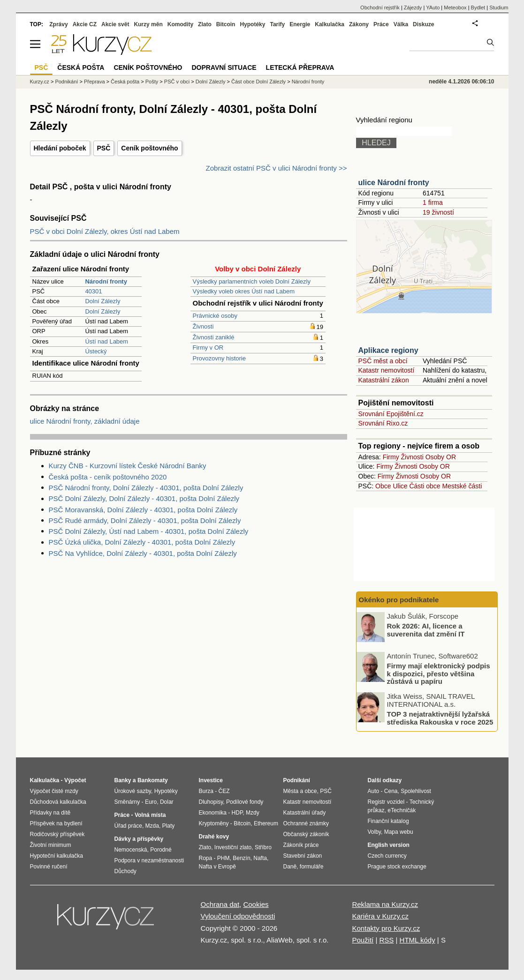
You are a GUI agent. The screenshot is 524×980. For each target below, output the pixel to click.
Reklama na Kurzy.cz (385, 904)
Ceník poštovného (149, 148)
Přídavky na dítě (50, 813)
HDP (237, 813)
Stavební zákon (303, 856)
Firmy (391, 457)
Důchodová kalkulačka (58, 802)
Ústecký (96, 351)
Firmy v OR (208, 348)
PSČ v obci (177, 82)
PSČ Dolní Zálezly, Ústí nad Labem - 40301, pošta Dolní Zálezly (149, 531)
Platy (169, 826)
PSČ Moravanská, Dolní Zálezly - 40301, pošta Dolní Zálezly (143, 510)
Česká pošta (125, 82)
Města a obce (300, 791)
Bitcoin (226, 24)
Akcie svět (115, 24)
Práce (381, 24)
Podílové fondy (245, 802)
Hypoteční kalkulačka (57, 856)
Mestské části (462, 486)
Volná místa (150, 815)
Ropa (206, 858)
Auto (374, 791)
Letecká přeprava (300, 67)
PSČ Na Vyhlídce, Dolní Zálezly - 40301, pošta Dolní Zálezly (143, 553)
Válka (401, 24)
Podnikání (66, 82)
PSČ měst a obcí (383, 361)
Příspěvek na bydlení (56, 823)
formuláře (312, 867)
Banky (123, 780)
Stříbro (263, 847)
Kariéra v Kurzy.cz (380, 916)
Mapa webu (399, 832)
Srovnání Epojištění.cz (391, 414)
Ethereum (266, 823)
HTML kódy (418, 940)
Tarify (277, 24)
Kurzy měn (148, 24)
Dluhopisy (211, 802)
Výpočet (75, 780)
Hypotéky (252, 24)
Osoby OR (441, 457)
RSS (386, 940)
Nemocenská (131, 850)
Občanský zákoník (306, 834)
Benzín (241, 858)
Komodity (180, 24)
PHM (224, 858)
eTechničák (402, 810)
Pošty (152, 82)
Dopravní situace (224, 67)
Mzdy (253, 813)
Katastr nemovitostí (387, 370)
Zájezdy (413, 7)
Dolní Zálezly (103, 301)
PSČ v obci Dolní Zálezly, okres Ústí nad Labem (105, 231)
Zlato (205, 24)
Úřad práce (128, 826)
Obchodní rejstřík (380, 7)
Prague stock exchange (397, 867)
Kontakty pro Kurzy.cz (386, 928)
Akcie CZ (85, 24)
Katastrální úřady (305, 813)
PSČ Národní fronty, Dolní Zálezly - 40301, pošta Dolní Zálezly (146, 488)
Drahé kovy (214, 837)
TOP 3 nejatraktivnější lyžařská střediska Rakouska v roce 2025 (440, 718)
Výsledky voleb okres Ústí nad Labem (244, 291)
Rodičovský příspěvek (57, 834)
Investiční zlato (233, 847)
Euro (151, 802)
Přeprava (95, 82)
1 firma (433, 202)
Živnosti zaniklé (214, 337)
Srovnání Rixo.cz (383, 423)
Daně (290, 867)
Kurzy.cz (40, 82)
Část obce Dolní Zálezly (258, 82)
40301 (93, 291)
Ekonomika (213, 813)
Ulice (400, 486)
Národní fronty (308, 82)
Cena (391, 791)
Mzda (152, 826)
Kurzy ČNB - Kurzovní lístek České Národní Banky (128, 466)
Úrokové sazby (133, 791)
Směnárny (127, 802)
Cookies (256, 904)
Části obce (425, 486)
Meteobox (455, 7)
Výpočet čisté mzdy (54, 791)
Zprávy (58, 24)
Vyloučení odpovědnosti (238, 916)
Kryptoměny (214, 823)
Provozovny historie (219, 358)
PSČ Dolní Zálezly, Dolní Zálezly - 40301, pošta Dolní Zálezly (144, 498)
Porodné (161, 850)
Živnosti (203, 326)
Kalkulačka (330, 24)
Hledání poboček (60, 148)
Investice (211, 780)
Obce (383, 486)
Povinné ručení (49, 867)
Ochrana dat (220, 904)
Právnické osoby (215, 316)
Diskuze (423, 24)
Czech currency (387, 856)
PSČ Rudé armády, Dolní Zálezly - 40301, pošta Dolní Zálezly (145, 520)
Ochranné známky (306, 823)
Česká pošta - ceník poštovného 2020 (108, 477)
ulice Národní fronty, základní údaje (85, 421)
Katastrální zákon (384, 380)
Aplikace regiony (388, 350)
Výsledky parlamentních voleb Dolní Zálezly (252, 281)
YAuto (433, 7)
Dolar (167, 802)
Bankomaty (153, 780)
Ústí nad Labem (106, 341)
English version (389, 845)
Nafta (260, 858)
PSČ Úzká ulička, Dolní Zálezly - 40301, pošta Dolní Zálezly (142, 542)
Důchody (125, 871)
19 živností (438, 212)
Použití (363, 940)
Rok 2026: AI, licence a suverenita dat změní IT (426, 630)
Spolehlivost (416, 791)
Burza (206, 791)
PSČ (104, 148)
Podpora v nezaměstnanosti (149, 860)
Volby (374, 832)
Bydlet (478, 7)
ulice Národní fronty (394, 183)
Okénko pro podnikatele (399, 600)
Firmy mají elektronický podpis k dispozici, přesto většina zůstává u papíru (439, 673)
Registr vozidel (386, 802)
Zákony (359, 24)
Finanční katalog (388, 821)
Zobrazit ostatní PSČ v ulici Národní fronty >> (277, 168)
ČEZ (224, 791)
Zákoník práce (301, 845)
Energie (300, 24)
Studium (499, 7)
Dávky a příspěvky (139, 839)
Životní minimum (51, 845)
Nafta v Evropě (217, 867)
